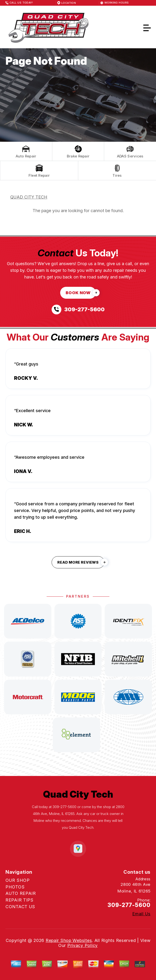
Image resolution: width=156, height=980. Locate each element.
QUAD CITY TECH (29, 197)
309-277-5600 (64, 807)
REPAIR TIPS (19, 900)
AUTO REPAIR (21, 893)
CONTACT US (20, 907)
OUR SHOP (18, 880)
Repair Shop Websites (69, 940)
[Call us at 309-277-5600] (78, 310)
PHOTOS (15, 887)
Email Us (141, 914)
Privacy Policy (83, 945)
